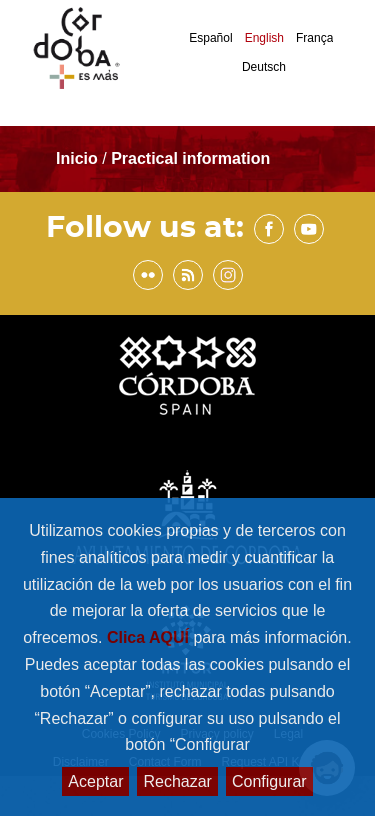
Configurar (269, 781)
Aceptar (95, 781)
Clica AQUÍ (150, 637)
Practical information (190, 158)
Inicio (79, 158)
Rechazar (177, 781)
